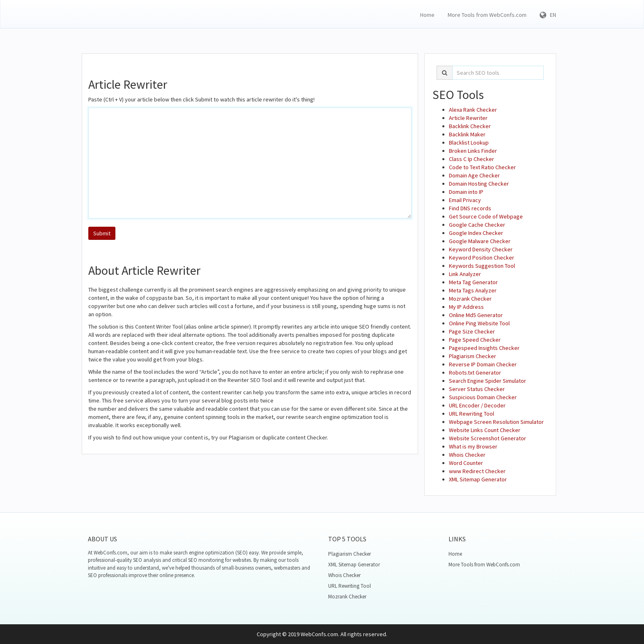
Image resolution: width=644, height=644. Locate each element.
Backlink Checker (470, 126)
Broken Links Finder (473, 151)
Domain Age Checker (474, 175)
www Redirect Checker (477, 471)
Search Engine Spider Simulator (488, 381)
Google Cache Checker (477, 225)
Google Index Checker (476, 233)
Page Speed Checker (475, 340)
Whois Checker (467, 455)
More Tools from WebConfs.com (487, 15)
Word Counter (466, 463)
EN (548, 15)
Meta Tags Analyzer (473, 290)
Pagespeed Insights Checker (484, 348)
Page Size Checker (472, 331)
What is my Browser (473, 446)
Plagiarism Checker (473, 356)
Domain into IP (466, 192)
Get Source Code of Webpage (486, 216)
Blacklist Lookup (469, 143)
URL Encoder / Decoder (477, 405)
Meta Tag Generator (473, 282)
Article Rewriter (468, 118)
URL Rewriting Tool (471, 414)
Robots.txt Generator (475, 373)
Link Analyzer (465, 274)
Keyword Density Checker (481, 249)
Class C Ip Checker (471, 159)
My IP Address (466, 307)
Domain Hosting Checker (479, 184)
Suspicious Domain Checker (483, 397)
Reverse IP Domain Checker (483, 364)
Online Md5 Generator (476, 315)
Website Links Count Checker (485, 430)
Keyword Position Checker (482, 258)
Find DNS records (470, 208)
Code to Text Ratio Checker (482, 167)
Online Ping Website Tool (479, 323)
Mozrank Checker (470, 299)
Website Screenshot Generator (488, 438)
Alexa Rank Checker (473, 110)
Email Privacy (465, 200)
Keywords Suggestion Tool (482, 266)
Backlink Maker (467, 134)
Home (427, 15)
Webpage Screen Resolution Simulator (496, 422)
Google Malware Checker (480, 241)
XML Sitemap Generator (478, 479)
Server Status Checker (477, 389)
